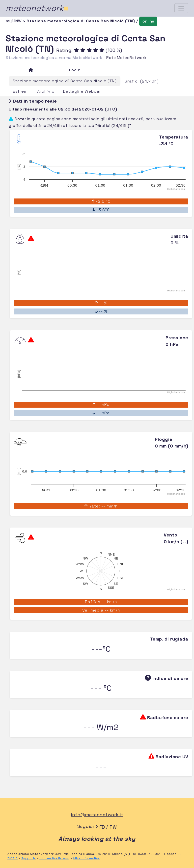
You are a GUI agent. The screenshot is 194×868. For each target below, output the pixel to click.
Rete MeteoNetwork (126, 58)
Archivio (46, 91)
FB (102, 827)
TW (113, 827)
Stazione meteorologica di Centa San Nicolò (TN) (65, 81)
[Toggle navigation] (181, 8)
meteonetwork (37, 8)
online (148, 21)
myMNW (14, 21)
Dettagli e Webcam (83, 91)
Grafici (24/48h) (142, 81)
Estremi (21, 91)
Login (75, 70)
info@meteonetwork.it (97, 815)
